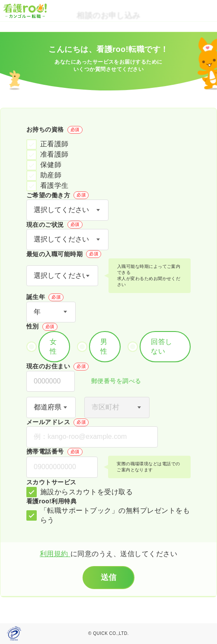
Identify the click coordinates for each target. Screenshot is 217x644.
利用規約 (55, 554)
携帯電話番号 (54, 452)
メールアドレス (57, 422)
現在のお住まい (57, 367)
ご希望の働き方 (57, 195)
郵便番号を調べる (112, 382)
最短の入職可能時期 (64, 254)
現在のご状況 (54, 225)
